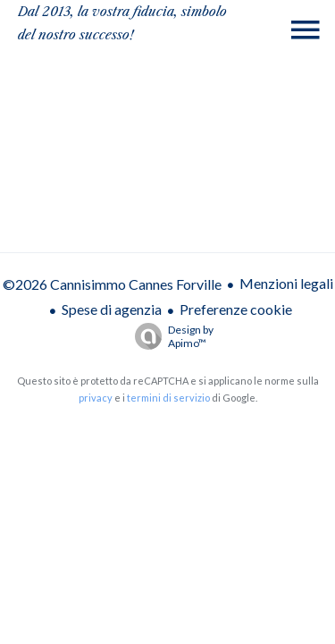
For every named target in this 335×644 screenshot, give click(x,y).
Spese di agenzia (112, 309)
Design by (170, 336)
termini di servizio (168, 398)
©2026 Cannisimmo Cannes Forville (112, 284)
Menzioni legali (286, 283)
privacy (96, 398)
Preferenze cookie (236, 309)
